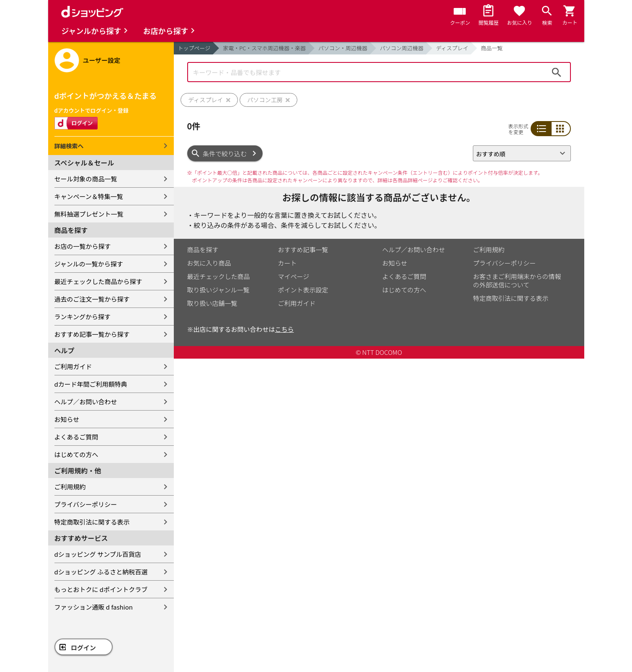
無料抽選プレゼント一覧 (89, 214)
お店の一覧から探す (83, 246)
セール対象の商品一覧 (86, 179)
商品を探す (203, 249)
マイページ (294, 276)
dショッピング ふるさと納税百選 (101, 572)
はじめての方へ (76, 454)
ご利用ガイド (73, 366)
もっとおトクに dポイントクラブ (101, 589)
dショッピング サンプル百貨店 (98, 554)
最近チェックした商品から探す (98, 281)
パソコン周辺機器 (402, 48)
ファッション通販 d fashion (94, 607)
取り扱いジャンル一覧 (218, 290)
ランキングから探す (83, 317)
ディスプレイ (452, 48)
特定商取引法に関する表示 (92, 522)
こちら (285, 329)
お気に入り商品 (209, 263)
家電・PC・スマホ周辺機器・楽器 (264, 48)
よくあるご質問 (76, 437)
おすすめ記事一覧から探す (92, 334)
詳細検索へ (69, 146)
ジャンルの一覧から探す (89, 264)
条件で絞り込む (225, 154)
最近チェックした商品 (219, 276)
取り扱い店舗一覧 (212, 303)
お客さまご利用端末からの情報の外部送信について (517, 280)
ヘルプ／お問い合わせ (86, 402)
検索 (557, 72)
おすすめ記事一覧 (303, 249)
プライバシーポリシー (86, 504)
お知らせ (67, 419)
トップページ (194, 48)
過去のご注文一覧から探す (92, 299)
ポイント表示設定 (303, 290)
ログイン (83, 647)
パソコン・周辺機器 (343, 48)
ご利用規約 (70, 487)
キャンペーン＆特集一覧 (89, 196)
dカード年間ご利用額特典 (91, 384)
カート (288, 263)
